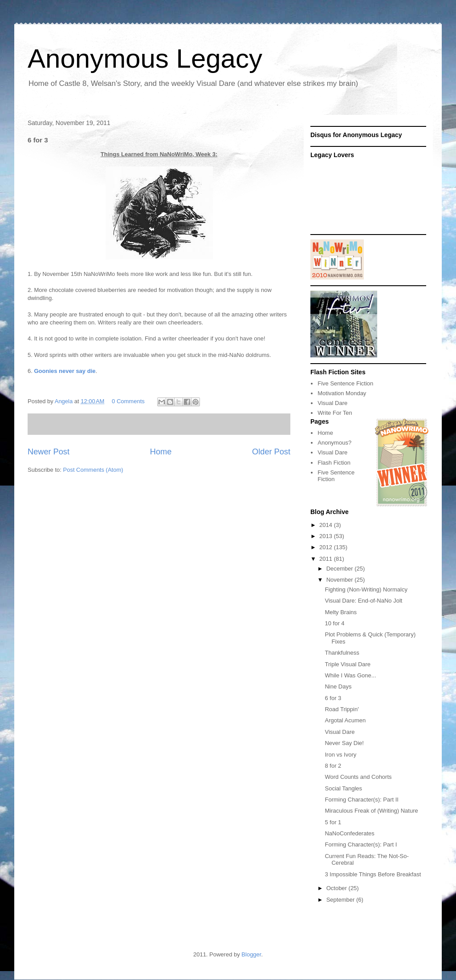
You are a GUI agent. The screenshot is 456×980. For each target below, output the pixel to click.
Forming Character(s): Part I (361, 844)
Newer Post (49, 452)
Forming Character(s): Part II (361, 800)
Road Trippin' (342, 709)
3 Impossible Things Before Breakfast (373, 874)
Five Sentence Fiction (345, 383)
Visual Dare (332, 403)
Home (161, 452)
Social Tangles (343, 788)
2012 (327, 547)
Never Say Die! (344, 743)
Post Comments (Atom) (93, 470)
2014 (327, 525)
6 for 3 (333, 698)
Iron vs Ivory (340, 755)
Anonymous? (334, 443)
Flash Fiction (334, 463)
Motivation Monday (342, 393)
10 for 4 (334, 623)
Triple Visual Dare (348, 664)
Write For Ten (335, 413)
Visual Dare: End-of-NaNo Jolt (363, 601)
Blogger (251, 954)
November (341, 580)
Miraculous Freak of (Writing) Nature (371, 811)
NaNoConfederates (349, 833)
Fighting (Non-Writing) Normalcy (366, 589)
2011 (327, 559)
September (341, 900)
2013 (327, 536)
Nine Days (338, 686)
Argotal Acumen (345, 720)
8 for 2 (333, 766)
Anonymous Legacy (145, 59)
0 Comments (128, 401)
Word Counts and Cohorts (358, 777)
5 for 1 (333, 822)
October (338, 888)
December (341, 569)
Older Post (271, 452)
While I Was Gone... (350, 675)
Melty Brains (341, 612)
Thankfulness (342, 653)
